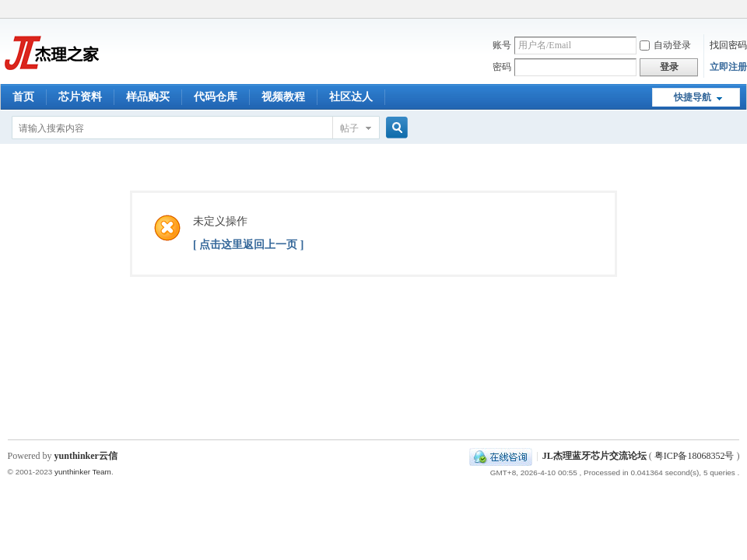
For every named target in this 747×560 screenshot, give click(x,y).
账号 (502, 45)
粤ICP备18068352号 (694, 456)
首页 (23, 97)
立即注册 (728, 67)
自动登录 (665, 45)
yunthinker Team (83, 472)
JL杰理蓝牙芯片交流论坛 (594, 456)
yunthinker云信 (86, 456)
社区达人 (351, 97)
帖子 (349, 128)
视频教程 (283, 97)
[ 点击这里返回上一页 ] (248, 245)
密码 (502, 67)
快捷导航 (693, 97)
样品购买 (148, 97)
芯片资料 (80, 97)
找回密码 (728, 45)
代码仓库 (216, 97)
